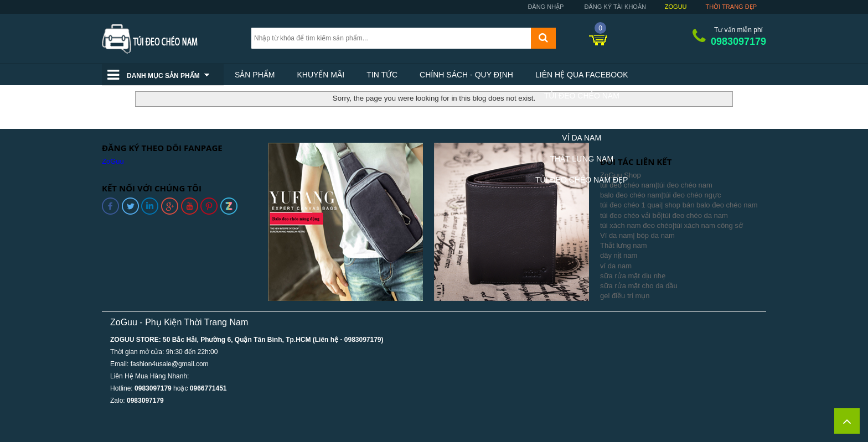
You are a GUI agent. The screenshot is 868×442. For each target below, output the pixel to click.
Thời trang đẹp (731, 7)
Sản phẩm (255, 75)
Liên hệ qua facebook (582, 75)
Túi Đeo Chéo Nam (582, 96)
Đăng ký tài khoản (614, 7)
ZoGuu (676, 7)
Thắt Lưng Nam (582, 159)
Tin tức (382, 75)
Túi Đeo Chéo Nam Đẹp (582, 180)
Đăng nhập (545, 7)
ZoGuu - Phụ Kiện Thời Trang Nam (179, 322)
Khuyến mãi (321, 75)
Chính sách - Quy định (466, 75)
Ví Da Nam (582, 138)
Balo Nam (582, 117)
